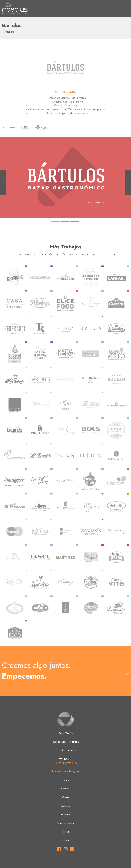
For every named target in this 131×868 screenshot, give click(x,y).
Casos (66, 797)
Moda (70, 255)
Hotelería (60, 255)
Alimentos (30, 255)
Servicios (66, 815)
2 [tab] (65, 226)
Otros (97, 255)
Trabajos (66, 806)
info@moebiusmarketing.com (66, 771)
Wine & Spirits (83, 255)
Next (128, 182)
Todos (19, 255)
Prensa (66, 832)
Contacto (66, 840)
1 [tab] (56, 226)
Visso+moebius (66, 823)
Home (66, 780)
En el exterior (110, 255)
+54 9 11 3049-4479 (66, 763)
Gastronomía (45, 255)
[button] (127, 10)
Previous (3, 182)
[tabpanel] (65, 178)
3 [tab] (74, 226)
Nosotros (66, 789)
